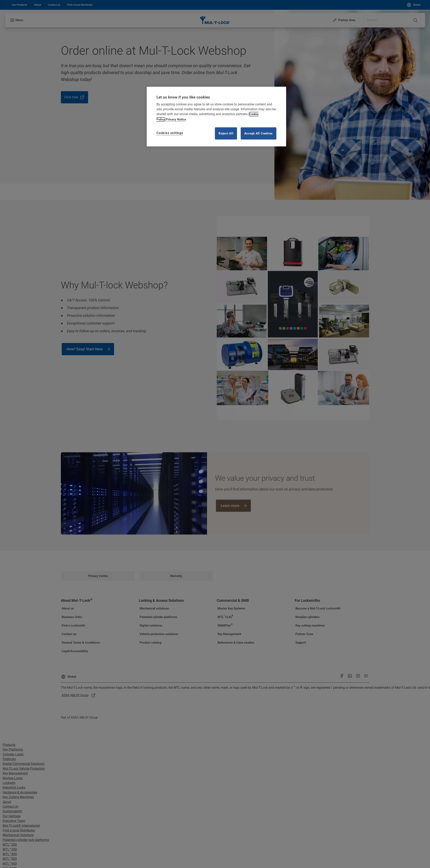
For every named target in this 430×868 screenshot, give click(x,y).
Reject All (226, 133)
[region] (216, 116)
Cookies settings (170, 133)
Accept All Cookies (259, 133)
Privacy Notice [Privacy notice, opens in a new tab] (176, 119)
